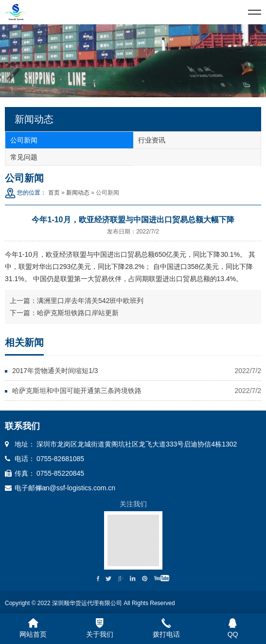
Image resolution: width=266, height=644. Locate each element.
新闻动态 (78, 193)
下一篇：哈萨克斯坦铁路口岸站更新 (64, 313)
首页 (54, 193)
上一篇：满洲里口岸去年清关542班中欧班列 (77, 301)
